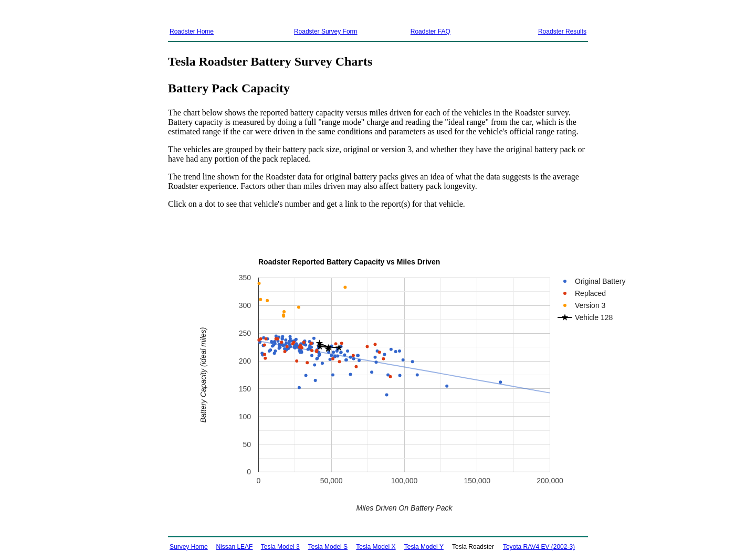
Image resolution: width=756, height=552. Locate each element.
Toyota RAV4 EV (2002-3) (539, 547)
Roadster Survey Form (326, 31)
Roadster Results (562, 31)
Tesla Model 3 (280, 547)
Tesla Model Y (424, 547)
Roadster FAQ (430, 31)
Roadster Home (192, 31)
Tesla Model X (376, 547)
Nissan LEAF (234, 547)
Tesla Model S (328, 547)
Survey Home (189, 547)
